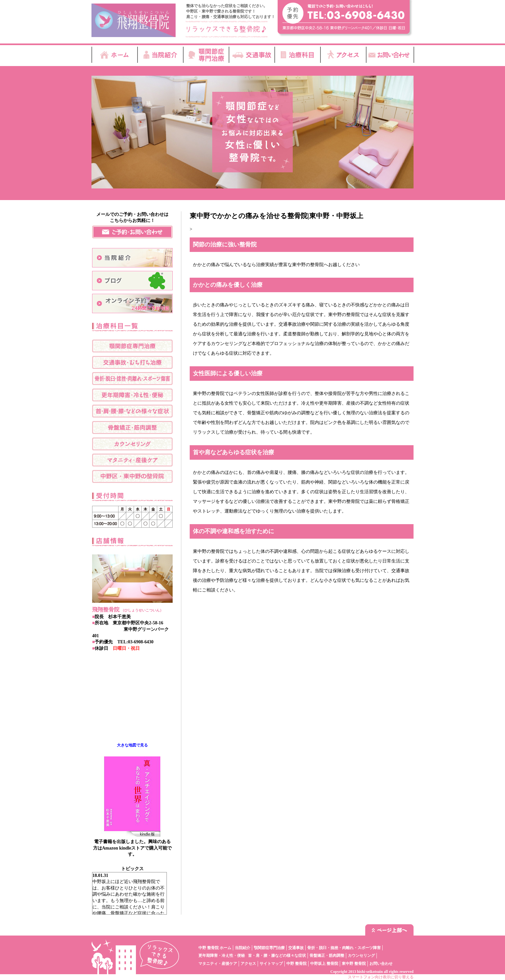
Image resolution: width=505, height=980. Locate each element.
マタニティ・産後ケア (218, 964)
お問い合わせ (381, 964)
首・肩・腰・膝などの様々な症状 (277, 956)
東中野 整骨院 (354, 964)
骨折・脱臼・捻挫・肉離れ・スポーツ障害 (344, 948)
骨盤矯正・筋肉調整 (327, 956)
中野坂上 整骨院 (324, 964)
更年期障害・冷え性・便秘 (222, 956)
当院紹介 (243, 948)
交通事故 (296, 948)
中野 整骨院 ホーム (215, 948)
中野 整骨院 (296, 964)
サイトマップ (271, 964)
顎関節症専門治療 (269, 948)
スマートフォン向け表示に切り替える (381, 977)
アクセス (248, 964)
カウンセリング (361, 956)
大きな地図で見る (132, 745)
